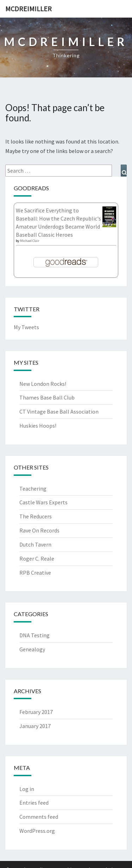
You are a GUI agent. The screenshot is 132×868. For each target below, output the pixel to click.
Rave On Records (39, 530)
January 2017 (35, 726)
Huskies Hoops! (38, 426)
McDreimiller (29, 9)
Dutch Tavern (35, 544)
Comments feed (39, 817)
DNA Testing (34, 635)
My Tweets (26, 327)
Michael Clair (30, 241)
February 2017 (36, 712)
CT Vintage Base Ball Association (59, 411)
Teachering (33, 489)
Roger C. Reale (37, 559)
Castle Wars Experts (43, 502)
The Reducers (36, 516)
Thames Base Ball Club (47, 397)
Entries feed (34, 803)
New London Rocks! (43, 384)
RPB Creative (35, 573)
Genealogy (32, 649)
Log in (27, 789)
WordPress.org (37, 831)
